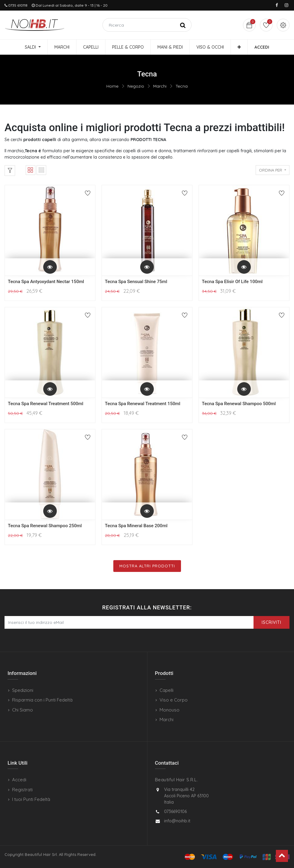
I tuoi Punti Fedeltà (31, 799)
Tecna (182, 86)
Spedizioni (23, 690)
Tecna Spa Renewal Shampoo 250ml (45, 526)
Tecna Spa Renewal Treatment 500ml (46, 404)
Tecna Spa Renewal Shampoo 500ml (239, 404)
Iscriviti (271, 622)
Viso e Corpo (174, 700)
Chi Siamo (23, 710)
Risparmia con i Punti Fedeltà (42, 700)
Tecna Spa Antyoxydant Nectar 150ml (46, 282)
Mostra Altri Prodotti (147, 566)
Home (112, 86)
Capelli (166, 690)
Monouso (170, 710)
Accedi (19, 780)
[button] (239, 47)
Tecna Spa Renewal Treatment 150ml (143, 404)
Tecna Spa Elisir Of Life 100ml (232, 282)
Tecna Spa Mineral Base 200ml (136, 526)
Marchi (160, 86)
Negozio (136, 86)
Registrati (22, 790)
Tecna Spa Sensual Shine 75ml (136, 282)
